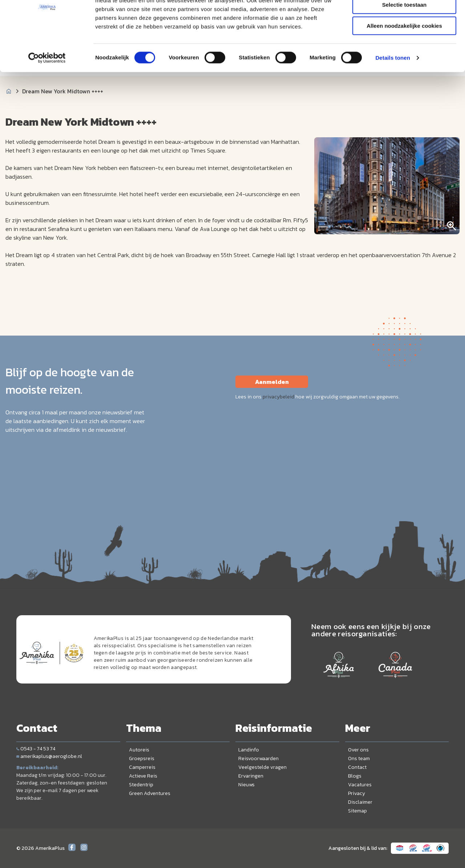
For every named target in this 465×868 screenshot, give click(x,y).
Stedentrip (141, 785)
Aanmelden (272, 382)
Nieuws (246, 785)
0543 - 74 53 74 (36, 749)
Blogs (355, 776)
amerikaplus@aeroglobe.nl (49, 756)
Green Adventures (150, 793)
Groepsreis (142, 759)
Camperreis (142, 767)
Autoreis (139, 750)
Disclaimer (360, 802)
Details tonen (393, 92)
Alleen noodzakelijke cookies (404, 60)
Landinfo (249, 750)
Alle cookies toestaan (404, 18)
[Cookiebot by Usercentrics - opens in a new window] (47, 93)
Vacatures (360, 785)
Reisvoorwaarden (258, 759)
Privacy (357, 793)
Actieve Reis (143, 776)
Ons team (359, 759)
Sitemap (357, 811)
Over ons (358, 750)
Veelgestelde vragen (262, 767)
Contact (357, 767)
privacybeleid (278, 397)
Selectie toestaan (405, 39)
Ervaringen (251, 776)
